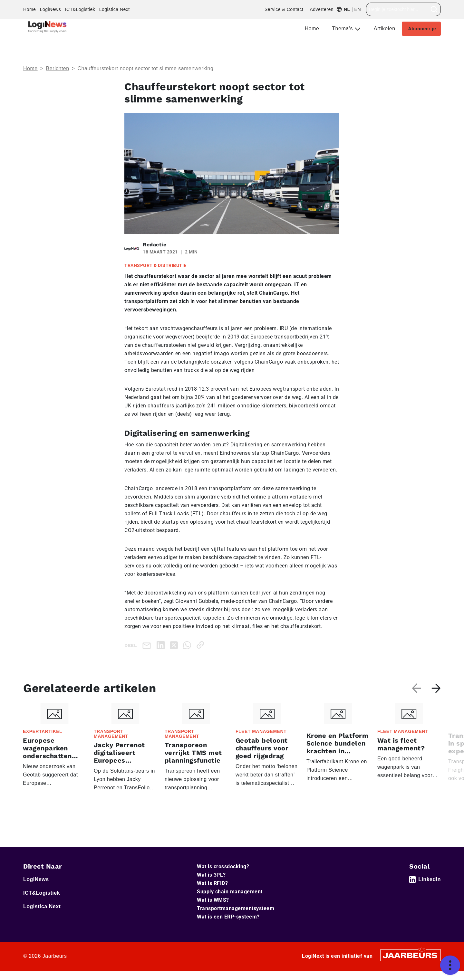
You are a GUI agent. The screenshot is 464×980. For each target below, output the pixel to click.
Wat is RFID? (212, 883)
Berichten (58, 68)
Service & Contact (284, 9)
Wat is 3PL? (211, 875)
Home (29, 9)
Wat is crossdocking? (223, 866)
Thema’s (343, 29)
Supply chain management (230, 892)
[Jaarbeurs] (411, 955)
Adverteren (321, 9)
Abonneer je (422, 29)
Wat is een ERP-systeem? (228, 917)
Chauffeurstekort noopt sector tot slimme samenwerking (145, 68)
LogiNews (50, 9)
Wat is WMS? (213, 900)
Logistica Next (115, 9)
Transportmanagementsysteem (236, 908)
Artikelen (385, 29)
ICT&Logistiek (80, 9)
